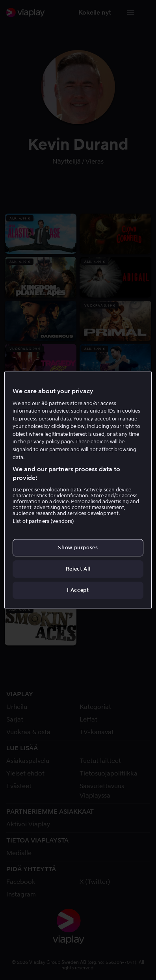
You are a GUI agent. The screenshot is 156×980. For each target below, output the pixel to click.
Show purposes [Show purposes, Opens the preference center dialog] (78, 548)
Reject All (78, 569)
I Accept (78, 590)
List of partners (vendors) (43, 521)
